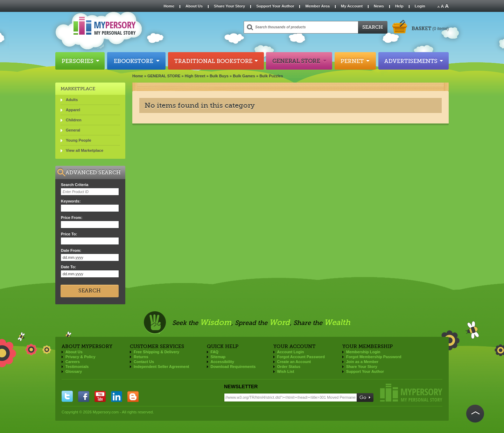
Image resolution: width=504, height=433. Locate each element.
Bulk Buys (219, 76)
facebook (84, 396)
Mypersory (411, 393)
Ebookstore (136, 61)
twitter (67, 396)
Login (420, 6)
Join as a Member (362, 362)
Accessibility (222, 362)
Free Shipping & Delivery (156, 352)
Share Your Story (229, 6)
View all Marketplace (85, 150)
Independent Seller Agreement (162, 367)
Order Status (289, 367)
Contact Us (144, 362)
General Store (299, 61)
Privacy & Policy (80, 357)
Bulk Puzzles (271, 76)
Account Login (291, 352)
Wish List (286, 371)
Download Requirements (233, 367)
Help (399, 6)
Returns (141, 357)
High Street (195, 76)
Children (74, 120)
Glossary (74, 371)
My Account (352, 6)
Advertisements (414, 61)
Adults (72, 100)
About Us (194, 6)
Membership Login (363, 352)
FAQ (215, 352)
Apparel (73, 110)
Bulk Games (244, 76)
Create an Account (294, 362)
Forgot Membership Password (374, 357)
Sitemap (218, 357)
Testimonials (77, 367)
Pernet (355, 61)
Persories (80, 61)
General (73, 130)
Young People (79, 140)
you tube (100, 396)
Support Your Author (275, 6)
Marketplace (78, 89)
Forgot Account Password (301, 357)
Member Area (317, 6)
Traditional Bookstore (216, 61)
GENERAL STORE (164, 76)
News (379, 6)
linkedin (117, 396)
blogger (133, 396)
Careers (73, 362)
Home (169, 6)
